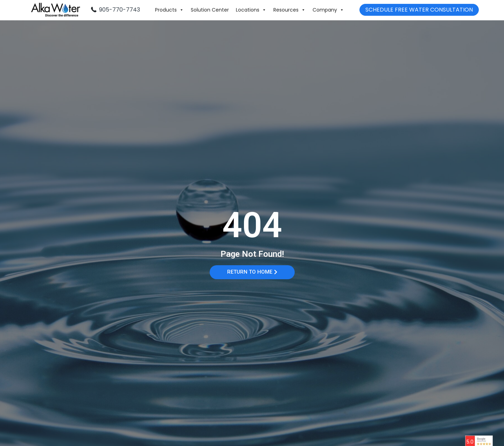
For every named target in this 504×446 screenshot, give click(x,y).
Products (169, 10)
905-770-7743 (120, 10)
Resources (289, 10)
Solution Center (210, 10)
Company (328, 10)
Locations (251, 10)
